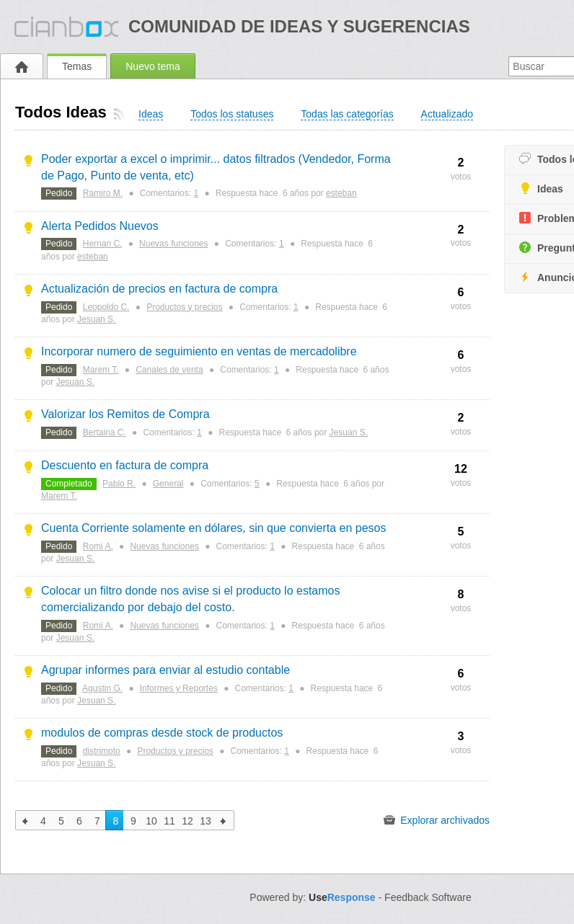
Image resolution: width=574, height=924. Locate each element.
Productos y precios (184, 307)
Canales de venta (169, 370)
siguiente (224, 820)
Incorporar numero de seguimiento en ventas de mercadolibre (199, 351)
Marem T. (101, 370)
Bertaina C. (105, 432)
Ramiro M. (103, 193)
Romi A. (98, 546)
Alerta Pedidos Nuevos (100, 226)
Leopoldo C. (106, 307)
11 (169, 821)
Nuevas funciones (173, 244)
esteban (341, 193)
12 (187, 821)
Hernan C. (103, 244)
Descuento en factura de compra (125, 465)
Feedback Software (428, 897)
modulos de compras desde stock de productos (162, 733)
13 (206, 821)
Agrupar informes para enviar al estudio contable (165, 670)
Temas (77, 66)
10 (151, 821)
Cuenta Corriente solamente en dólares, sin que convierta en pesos (214, 528)
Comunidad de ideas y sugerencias (299, 26)
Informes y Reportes (179, 688)
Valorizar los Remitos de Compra (125, 414)
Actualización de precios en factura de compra (159, 289)
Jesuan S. (96, 319)
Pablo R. (119, 484)
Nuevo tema (153, 66)
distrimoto (102, 751)
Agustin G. (102, 688)
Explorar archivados (437, 820)
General (168, 484)
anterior (26, 820)
